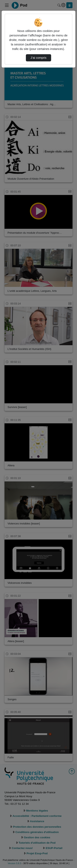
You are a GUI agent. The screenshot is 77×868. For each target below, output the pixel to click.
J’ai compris (38, 58)
